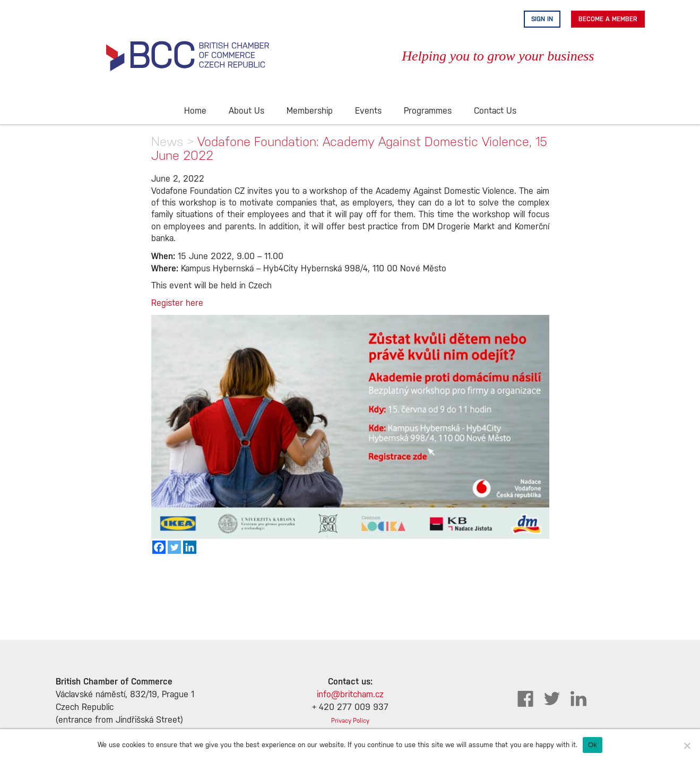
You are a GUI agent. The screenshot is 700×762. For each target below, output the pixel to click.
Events (368, 111)
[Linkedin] (190, 547)
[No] (687, 746)
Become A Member (608, 19)
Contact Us (495, 111)
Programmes (428, 111)
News (167, 142)
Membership (310, 111)
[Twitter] (174, 547)
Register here (177, 303)
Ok (593, 745)
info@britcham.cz (350, 695)
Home (195, 111)
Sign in (542, 19)
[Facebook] (159, 547)
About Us (247, 111)
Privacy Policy (350, 721)
